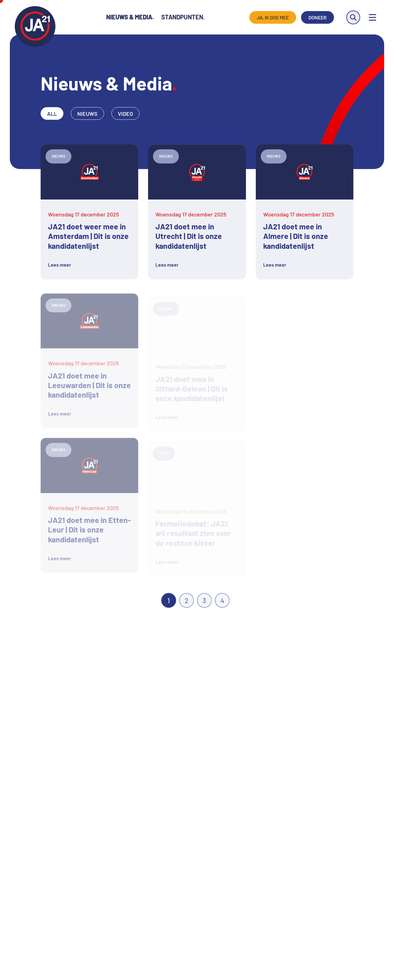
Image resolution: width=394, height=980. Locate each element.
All (52, 114)
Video (125, 114)
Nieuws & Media (130, 17)
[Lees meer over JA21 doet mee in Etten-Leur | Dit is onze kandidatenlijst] (89, 507)
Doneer (318, 17)
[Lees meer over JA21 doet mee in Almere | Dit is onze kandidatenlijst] (305, 212)
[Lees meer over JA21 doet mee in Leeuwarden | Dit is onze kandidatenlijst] (89, 363)
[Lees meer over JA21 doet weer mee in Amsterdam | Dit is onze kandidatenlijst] (89, 212)
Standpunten (183, 17)
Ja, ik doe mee (273, 17)
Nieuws (87, 114)
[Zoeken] (353, 17)
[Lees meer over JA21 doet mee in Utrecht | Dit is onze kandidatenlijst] (197, 212)
